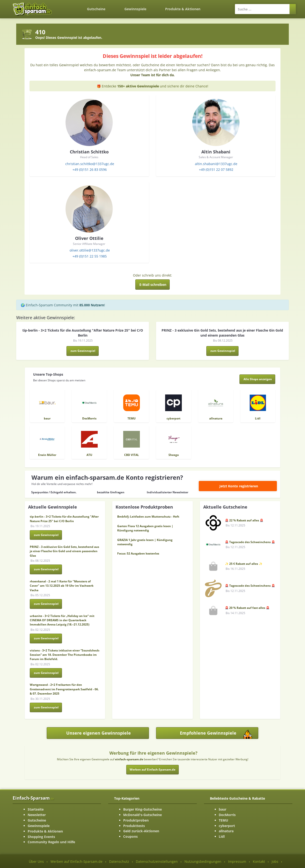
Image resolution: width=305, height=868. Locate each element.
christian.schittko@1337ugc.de (90, 164)
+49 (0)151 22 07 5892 (216, 169)
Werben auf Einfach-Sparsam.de (152, 770)
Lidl (222, 836)
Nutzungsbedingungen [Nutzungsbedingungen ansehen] (203, 861)
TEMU (224, 820)
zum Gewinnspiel (83, 351)
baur (223, 809)
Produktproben (136, 820)
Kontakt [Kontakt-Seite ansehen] (259, 861)
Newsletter (37, 815)
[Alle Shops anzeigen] (257, 379)
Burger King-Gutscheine (142, 809)
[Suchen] (293, 9)
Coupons (130, 836)
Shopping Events (41, 837)
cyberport (227, 826)
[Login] (219, 7)
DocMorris (227, 815)
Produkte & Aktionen (45, 831)
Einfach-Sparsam (33, 798)
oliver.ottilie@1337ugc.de (90, 250)
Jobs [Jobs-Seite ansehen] (275, 861)
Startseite (36, 809)
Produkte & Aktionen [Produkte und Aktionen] (183, 9)
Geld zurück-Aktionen (141, 831)
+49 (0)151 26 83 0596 (90, 169)
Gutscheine (96, 9)
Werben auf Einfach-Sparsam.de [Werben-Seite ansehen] (76, 861)
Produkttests (134, 826)
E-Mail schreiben (153, 285)
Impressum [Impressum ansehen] (237, 861)
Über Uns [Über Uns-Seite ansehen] (36, 861)
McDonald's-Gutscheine (142, 815)
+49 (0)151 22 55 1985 (90, 256)
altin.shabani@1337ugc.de (216, 164)
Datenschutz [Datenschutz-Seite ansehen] (119, 861)
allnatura (226, 831)
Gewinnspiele (135, 9)
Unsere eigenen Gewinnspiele (99, 733)
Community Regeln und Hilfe (51, 842)
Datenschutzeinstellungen (157, 861)
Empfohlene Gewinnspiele (219, 734)
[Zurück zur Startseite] (68, 6)
